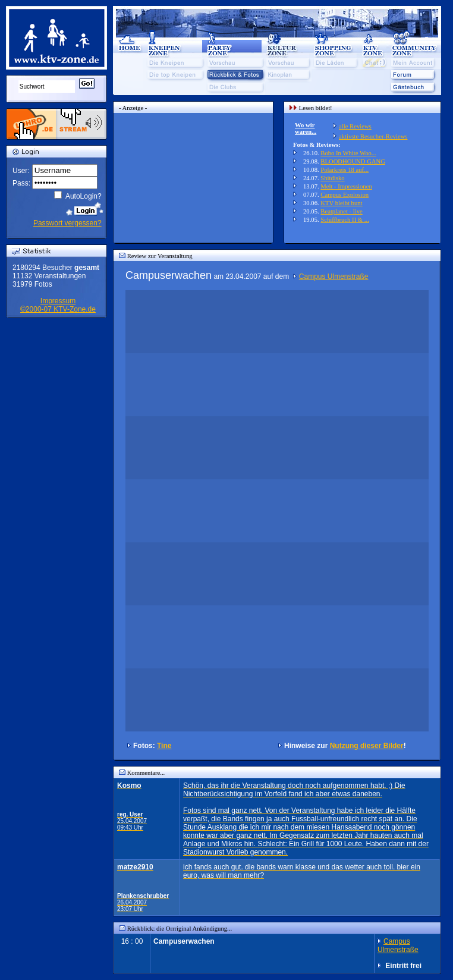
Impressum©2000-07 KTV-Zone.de (58, 305)
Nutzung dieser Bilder (367, 746)
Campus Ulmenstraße (334, 277)
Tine (164, 746)
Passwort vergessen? (67, 223)
